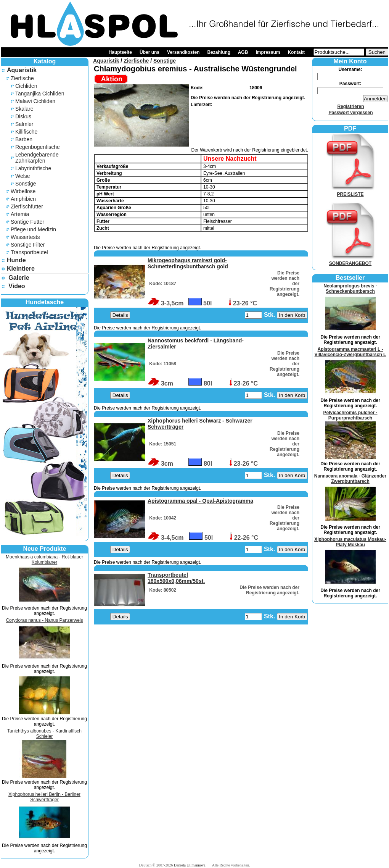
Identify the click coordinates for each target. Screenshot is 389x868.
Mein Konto (350, 61)
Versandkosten (183, 52)
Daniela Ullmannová (190, 865)
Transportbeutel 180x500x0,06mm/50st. (176, 578)
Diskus (23, 116)
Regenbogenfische (38, 147)
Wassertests (25, 237)
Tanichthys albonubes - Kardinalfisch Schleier (44, 734)
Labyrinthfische (33, 168)
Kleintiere (21, 269)
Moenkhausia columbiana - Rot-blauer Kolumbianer (44, 560)
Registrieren (350, 106)
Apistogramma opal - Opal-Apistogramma (200, 501)
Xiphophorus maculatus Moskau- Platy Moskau (350, 542)
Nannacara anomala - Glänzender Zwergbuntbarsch (350, 479)
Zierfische (22, 78)
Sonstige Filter (28, 245)
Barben (24, 139)
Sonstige (26, 184)
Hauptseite (120, 52)
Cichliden (26, 86)
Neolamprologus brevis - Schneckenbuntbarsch (350, 289)
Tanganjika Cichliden (40, 94)
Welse (23, 176)
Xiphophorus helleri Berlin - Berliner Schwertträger (44, 797)
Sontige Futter (27, 222)
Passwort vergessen (350, 113)
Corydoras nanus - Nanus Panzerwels (44, 620)
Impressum (268, 52)
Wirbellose (23, 191)
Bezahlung (219, 52)
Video (17, 286)
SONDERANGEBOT (350, 261)
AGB (243, 52)
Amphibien (23, 199)
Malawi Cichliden (35, 101)
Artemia (20, 214)
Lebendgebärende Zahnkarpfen (37, 158)
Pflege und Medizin (33, 229)
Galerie (19, 278)
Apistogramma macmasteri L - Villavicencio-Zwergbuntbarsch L (350, 352)
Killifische (26, 132)
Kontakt (296, 52)
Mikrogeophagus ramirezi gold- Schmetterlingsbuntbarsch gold (188, 263)
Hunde (16, 260)
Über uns (149, 52)
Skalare (24, 109)
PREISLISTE (350, 192)
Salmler (24, 124)
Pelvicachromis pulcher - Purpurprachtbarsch (350, 415)
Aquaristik (22, 70)
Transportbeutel (29, 252)
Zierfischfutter (27, 207)
